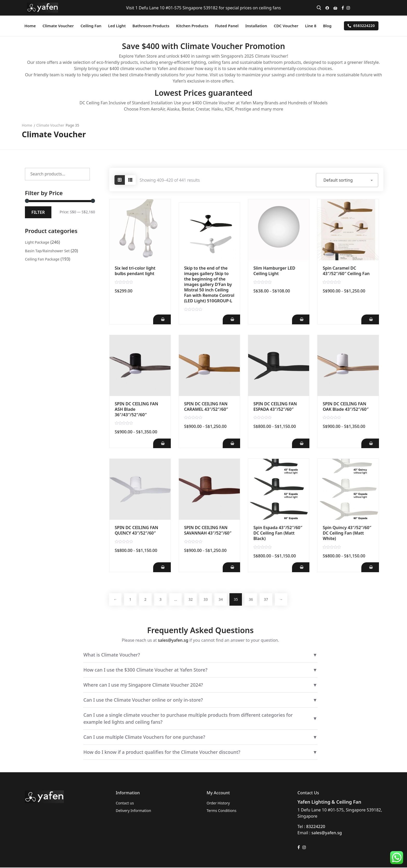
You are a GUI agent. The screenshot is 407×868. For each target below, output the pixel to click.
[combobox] (347, 180)
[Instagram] (348, 8)
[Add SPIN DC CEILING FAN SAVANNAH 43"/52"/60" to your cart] (231, 567)
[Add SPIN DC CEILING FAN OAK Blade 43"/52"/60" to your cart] (370, 443)
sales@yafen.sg (173, 641)
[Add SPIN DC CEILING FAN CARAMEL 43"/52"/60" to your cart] (231, 443)
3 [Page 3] (162, 600)
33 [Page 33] (209, 600)
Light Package (37, 242)
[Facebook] (343, 8)
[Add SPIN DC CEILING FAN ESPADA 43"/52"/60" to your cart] (300, 443)
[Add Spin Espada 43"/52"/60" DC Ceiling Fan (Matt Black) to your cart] (300, 567)
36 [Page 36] (256, 600)
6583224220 (361, 26)
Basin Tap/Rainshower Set (47, 251)
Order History (218, 804)
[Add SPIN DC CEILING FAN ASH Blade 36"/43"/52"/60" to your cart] (162, 443)
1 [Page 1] (131, 600)
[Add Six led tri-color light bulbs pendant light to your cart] (162, 320)
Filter (38, 212)
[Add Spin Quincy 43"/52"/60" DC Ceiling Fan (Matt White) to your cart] (370, 567)
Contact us (125, 804)
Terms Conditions (222, 811)
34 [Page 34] (225, 600)
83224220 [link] (316, 827)
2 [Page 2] (147, 600)
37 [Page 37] (271, 600)
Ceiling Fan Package (42, 259)
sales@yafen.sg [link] (327, 833)
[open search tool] (319, 8)
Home (27, 125)
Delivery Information (133, 811)
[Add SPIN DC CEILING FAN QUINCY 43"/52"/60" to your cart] (162, 567)
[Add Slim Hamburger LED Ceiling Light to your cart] (300, 320)
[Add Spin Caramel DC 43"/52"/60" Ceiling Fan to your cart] (370, 320)
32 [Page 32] (193, 600)
